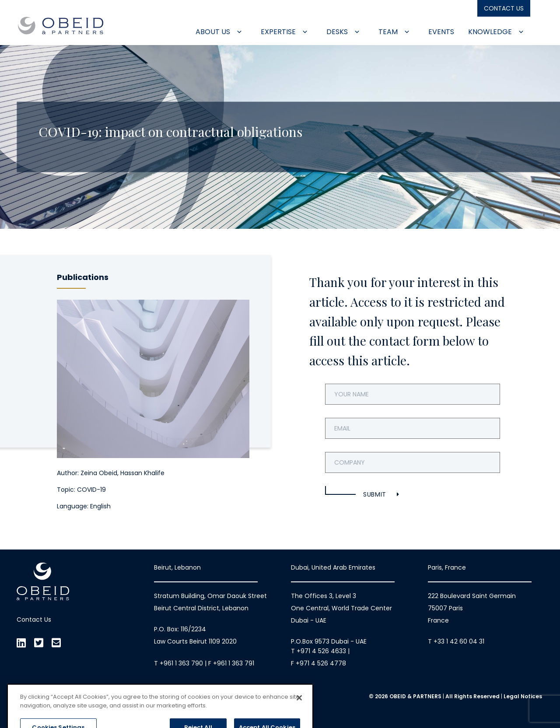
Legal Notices (523, 696)
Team (394, 32)
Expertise (284, 32)
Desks (343, 32)
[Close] (299, 714)
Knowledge (496, 32)
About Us (219, 32)
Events (441, 32)
